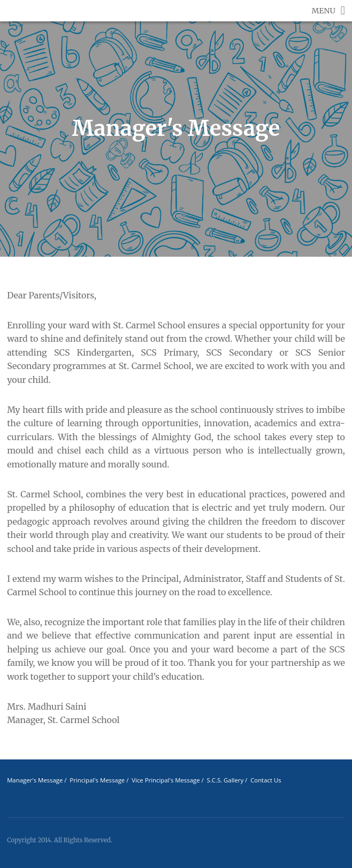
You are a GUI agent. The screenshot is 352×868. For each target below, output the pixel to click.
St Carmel (23, 16)
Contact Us (266, 780)
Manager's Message (35, 780)
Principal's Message (97, 780)
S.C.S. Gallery (226, 780)
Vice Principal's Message (166, 780)
